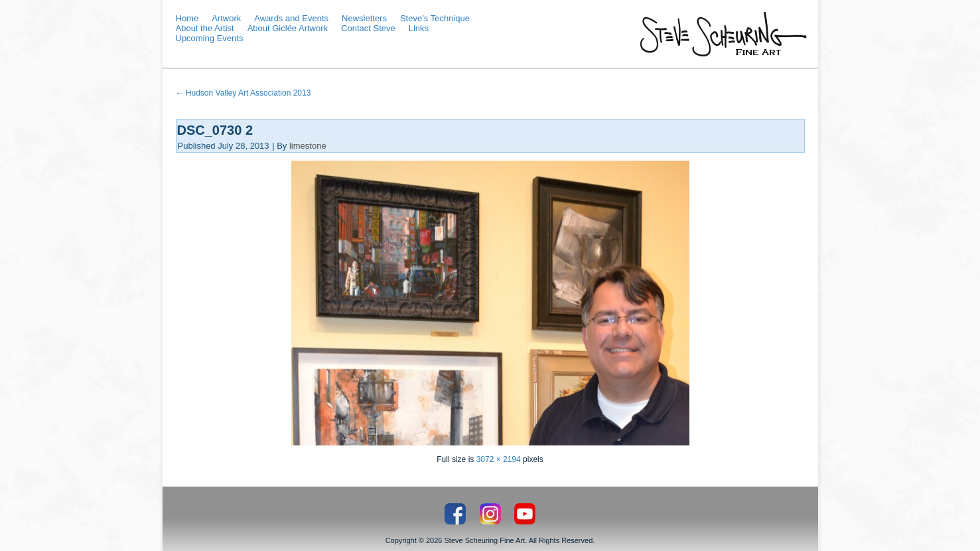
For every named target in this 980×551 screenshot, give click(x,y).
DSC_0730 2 (215, 130)
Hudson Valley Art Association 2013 (244, 93)
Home (187, 18)
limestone (308, 146)
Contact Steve (368, 28)
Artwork (226, 18)
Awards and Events (291, 18)
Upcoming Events (210, 38)
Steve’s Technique (435, 18)
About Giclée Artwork (288, 28)
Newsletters (364, 18)
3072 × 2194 (499, 459)
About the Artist (205, 28)
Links (419, 28)
